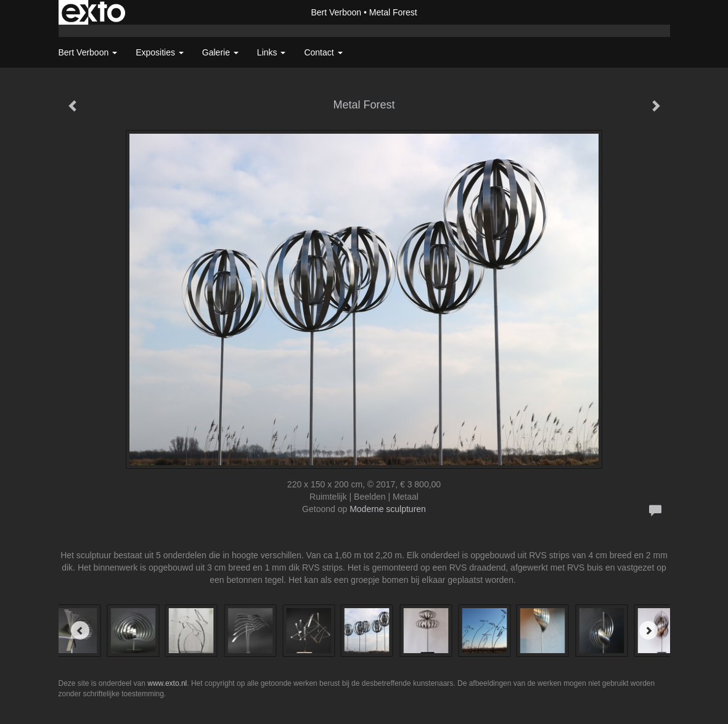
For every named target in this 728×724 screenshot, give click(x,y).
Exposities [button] (160, 52)
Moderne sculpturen (388, 509)
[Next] (648, 630)
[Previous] (80, 630)
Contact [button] (323, 52)
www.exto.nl (167, 683)
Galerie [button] (220, 52)
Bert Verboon (336, 12)
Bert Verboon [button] (88, 52)
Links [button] (272, 52)
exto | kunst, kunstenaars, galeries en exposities (93, 12)
